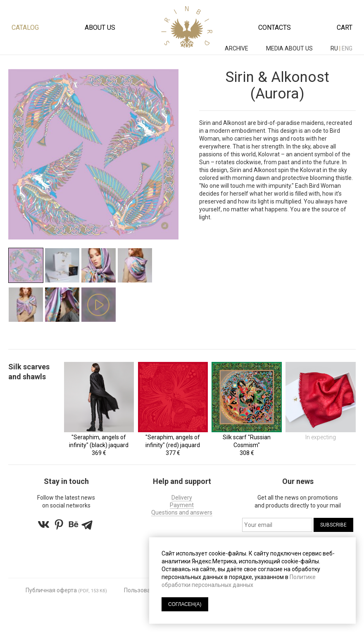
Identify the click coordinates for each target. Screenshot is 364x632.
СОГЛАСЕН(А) (185, 604)
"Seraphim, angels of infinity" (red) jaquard (173, 441)
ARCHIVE (237, 48)
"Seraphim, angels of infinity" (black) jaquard (99, 441)
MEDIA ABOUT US (290, 48)
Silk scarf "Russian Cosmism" (247, 441)
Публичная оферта (51, 590)
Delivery (182, 498)
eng (347, 48)
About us (100, 28)
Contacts (275, 28)
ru (334, 48)
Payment (182, 505)
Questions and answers (182, 512)
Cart (345, 28)
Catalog (25, 28)
